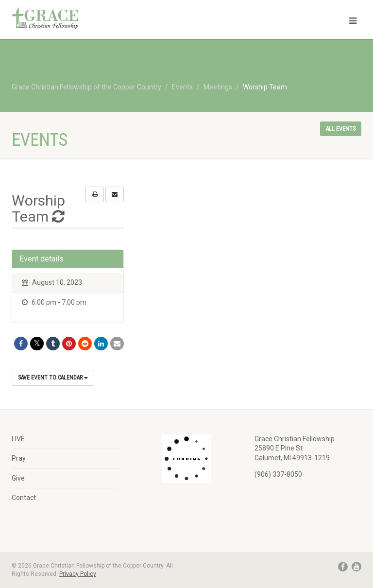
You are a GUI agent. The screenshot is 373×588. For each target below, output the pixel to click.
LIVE (18, 439)
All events (341, 129)
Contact (24, 498)
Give (18, 478)
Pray (19, 458)
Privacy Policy (78, 574)
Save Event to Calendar (53, 378)
